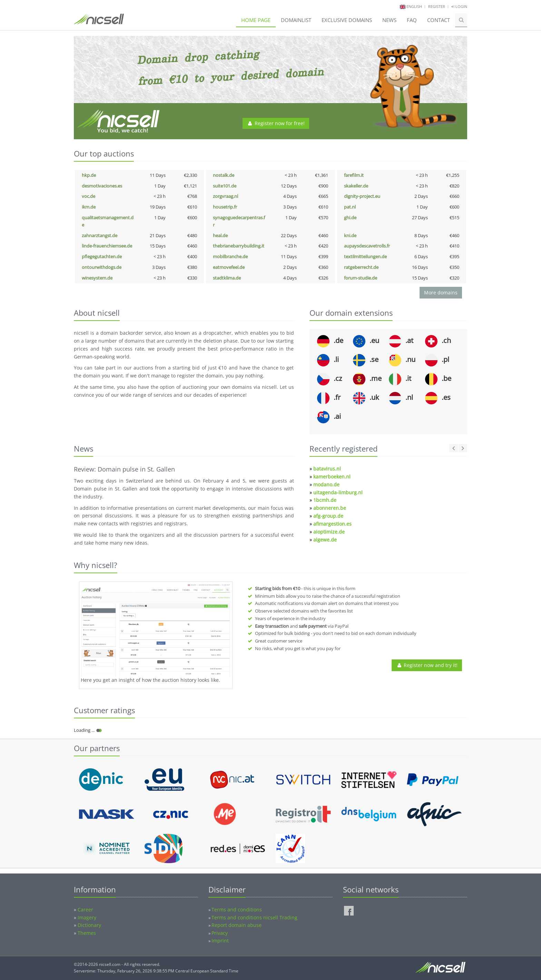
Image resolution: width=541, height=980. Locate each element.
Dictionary (89, 925)
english (414, 6)
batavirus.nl (327, 469)
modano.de (326, 484)
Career (85, 910)
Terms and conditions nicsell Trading (254, 917)
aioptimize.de (329, 532)
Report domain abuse (237, 925)
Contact (439, 20)
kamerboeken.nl (332, 477)
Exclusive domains (347, 20)
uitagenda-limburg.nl (338, 492)
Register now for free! (276, 123)
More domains (441, 292)
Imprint (220, 941)
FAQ (412, 20)
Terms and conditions (237, 910)
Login (459, 6)
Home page (256, 20)
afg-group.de (328, 516)
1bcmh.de (325, 500)
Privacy (220, 933)
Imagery (87, 917)
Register (437, 6)
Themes (87, 933)
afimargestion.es (332, 524)
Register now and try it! (427, 665)
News (389, 20)
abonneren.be (330, 508)
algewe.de (325, 540)
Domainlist (296, 20)
